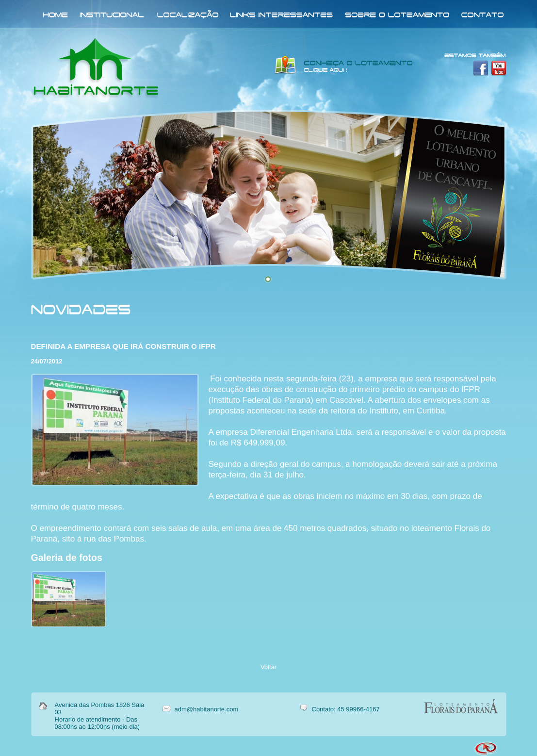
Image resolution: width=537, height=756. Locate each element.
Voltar (268, 667)
